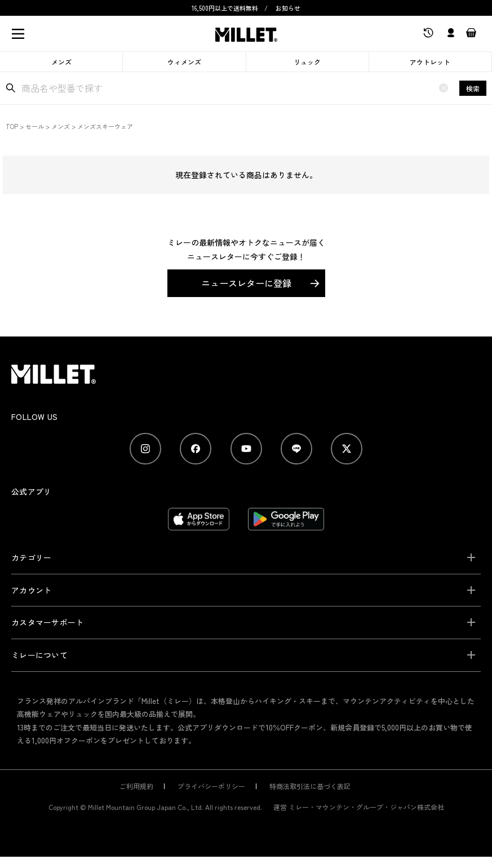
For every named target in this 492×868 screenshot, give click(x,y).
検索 (473, 88)
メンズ (61, 62)
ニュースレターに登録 (246, 283)
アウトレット (430, 62)
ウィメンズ (184, 62)
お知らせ (288, 8)
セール (35, 126)
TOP (12, 126)
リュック (307, 62)
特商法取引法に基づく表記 (310, 786)
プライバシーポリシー (211, 786)
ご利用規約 (136, 786)
